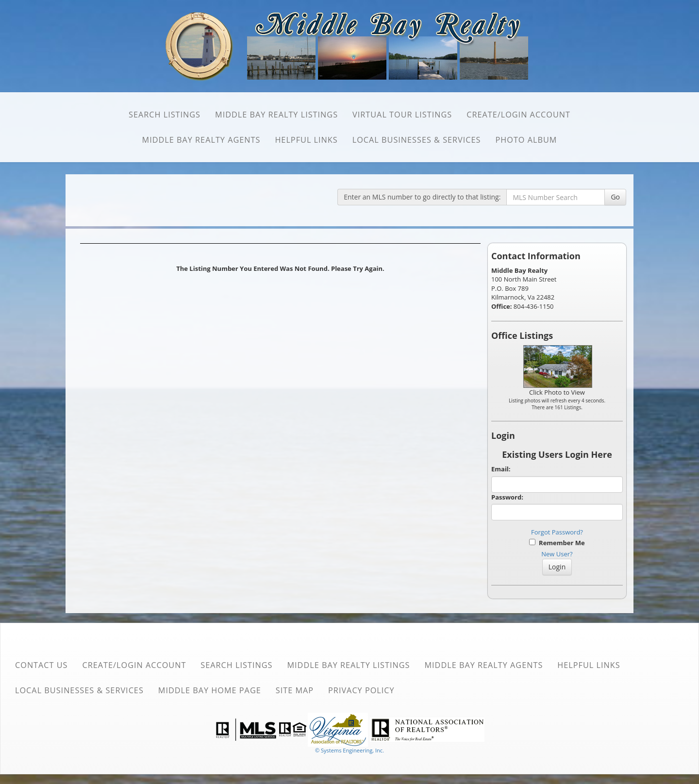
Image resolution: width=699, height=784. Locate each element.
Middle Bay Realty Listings (276, 115)
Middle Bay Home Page (210, 690)
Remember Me (557, 543)
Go (615, 197)
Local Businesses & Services (417, 140)
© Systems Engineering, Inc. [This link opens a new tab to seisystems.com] (349, 750)
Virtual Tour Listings (402, 115)
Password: (507, 497)
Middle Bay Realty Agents (201, 140)
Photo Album (526, 140)
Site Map (295, 690)
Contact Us (42, 665)
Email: (501, 469)
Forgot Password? (557, 532)
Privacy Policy (361, 690)
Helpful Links (306, 140)
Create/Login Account (518, 115)
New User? (557, 554)
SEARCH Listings (165, 115)
